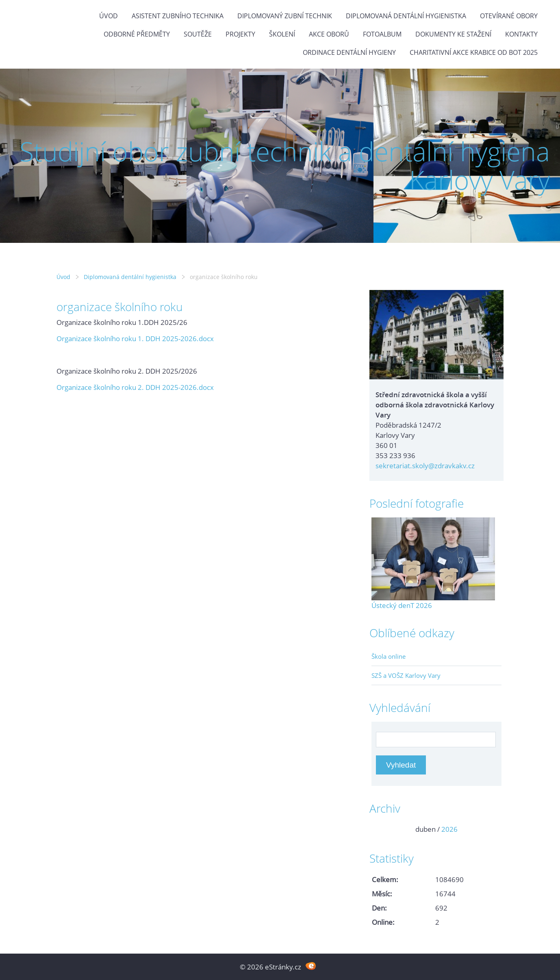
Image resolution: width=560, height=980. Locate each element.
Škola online (389, 656)
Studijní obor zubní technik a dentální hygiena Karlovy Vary (285, 165)
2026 (449, 829)
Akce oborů (329, 34)
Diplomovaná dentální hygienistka (406, 16)
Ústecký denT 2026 (402, 605)
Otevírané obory (509, 16)
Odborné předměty (137, 34)
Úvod (109, 16)
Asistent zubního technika (178, 16)
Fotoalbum (382, 34)
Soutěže (198, 34)
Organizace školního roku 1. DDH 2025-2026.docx (135, 339)
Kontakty (521, 34)
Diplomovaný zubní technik (285, 16)
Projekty (240, 34)
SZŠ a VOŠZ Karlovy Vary (406, 675)
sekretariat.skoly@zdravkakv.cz (425, 466)
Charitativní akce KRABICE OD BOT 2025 (474, 52)
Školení (282, 34)
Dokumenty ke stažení (453, 34)
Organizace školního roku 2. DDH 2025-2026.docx (135, 387)
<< (380, 829)
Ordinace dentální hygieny (349, 52)
